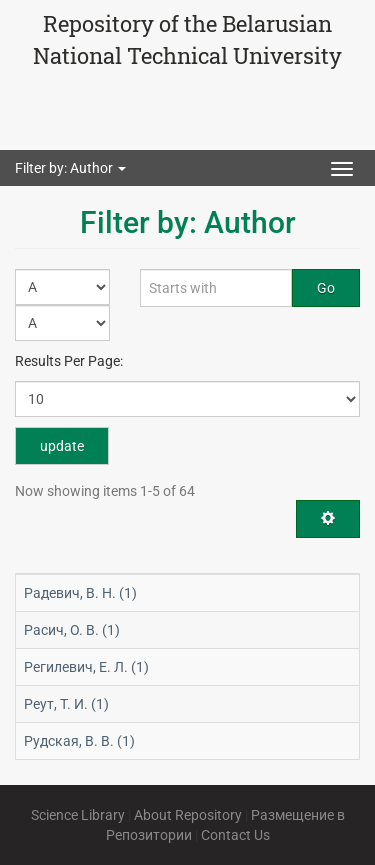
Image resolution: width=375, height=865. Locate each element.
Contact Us (235, 835)
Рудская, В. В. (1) (79, 741)
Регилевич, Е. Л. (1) (86, 667)
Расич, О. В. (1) (72, 630)
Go (326, 288)
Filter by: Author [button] (70, 168)
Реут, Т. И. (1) (66, 704)
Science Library (78, 815)
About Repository (188, 815)
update (62, 446)
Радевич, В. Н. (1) (80, 593)
